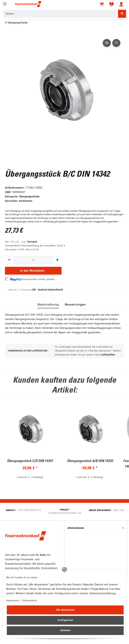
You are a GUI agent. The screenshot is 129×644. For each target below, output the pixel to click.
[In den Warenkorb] (8, 34)
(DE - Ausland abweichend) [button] (47, 290)
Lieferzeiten (108, 355)
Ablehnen (65, 630)
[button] (121, 4)
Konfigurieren (65, 620)
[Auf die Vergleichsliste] (107, 43)
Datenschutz (30, 600)
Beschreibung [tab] (48, 305)
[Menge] (33, 260)
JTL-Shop (70, 639)
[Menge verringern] (9, 260)
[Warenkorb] (102, 4)
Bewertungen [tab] (75, 305)
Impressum (13, 600)
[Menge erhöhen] (57, 260)
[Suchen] (60, 14)
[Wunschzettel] (112, 4)
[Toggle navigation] (5, 2)
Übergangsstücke (29, 196)
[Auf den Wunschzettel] (116, 43)
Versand (32, 242)
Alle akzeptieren (65, 610)
